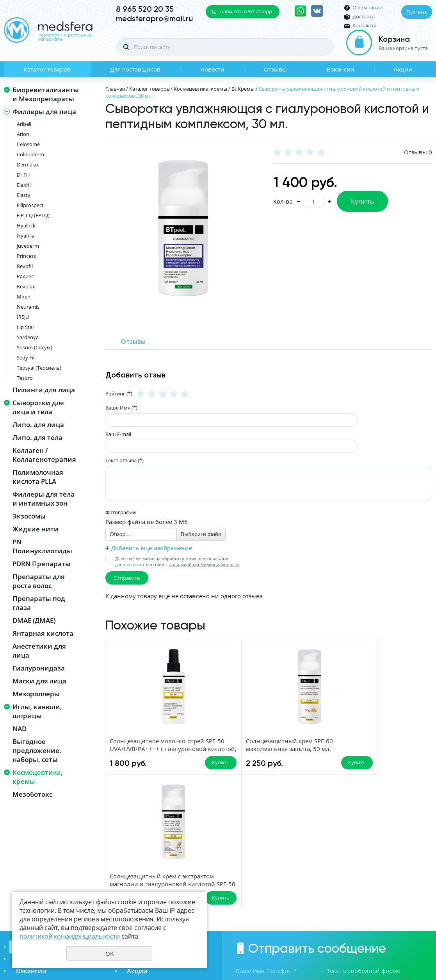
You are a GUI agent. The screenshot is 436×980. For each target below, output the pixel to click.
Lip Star (26, 327)
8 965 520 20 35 (145, 9)
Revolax (26, 286)
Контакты (364, 26)
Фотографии (121, 512)
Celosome (28, 144)
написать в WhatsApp (246, 11)
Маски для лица (39, 681)
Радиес (25, 276)
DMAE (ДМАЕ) (34, 620)
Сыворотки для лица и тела (38, 407)
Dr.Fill (23, 175)
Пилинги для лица (44, 390)
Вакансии (341, 69)
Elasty (24, 195)
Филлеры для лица (44, 112)
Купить (362, 201)
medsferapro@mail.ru (154, 18)
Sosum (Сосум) (35, 347)
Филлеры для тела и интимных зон (44, 499)
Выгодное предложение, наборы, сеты (37, 750)
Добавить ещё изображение (152, 547)
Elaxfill (24, 185)
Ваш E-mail (118, 433)
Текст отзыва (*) (125, 460)
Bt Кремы (243, 89)
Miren (24, 297)
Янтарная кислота (43, 633)
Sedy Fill (26, 358)
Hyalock (26, 225)
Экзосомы (29, 516)
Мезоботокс (32, 794)
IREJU (23, 317)
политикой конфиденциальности (204, 564)
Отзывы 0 (418, 152)
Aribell (24, 124)
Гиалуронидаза (39, 668)
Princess (26, 256)
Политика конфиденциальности (393, 934)
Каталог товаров (47, 69)
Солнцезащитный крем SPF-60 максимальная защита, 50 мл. (226, 749)
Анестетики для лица (39, 651)
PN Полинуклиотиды (42, 546)
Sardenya (28, 337)
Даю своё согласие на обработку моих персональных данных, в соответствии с (177, 561)
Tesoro (25, 378)
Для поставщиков (135, 69)
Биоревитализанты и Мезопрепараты (46, 94)
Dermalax (28, 165)
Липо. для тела (37, 437)
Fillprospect (30, 205)
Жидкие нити (36, 529)
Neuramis (28, 307)
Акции (403, 69)
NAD (20, 729)
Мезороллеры (36, 694)
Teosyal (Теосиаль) (39, 368)
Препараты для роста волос (39, 581)
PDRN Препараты (42, 564)
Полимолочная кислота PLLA (38, 477)
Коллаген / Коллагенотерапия (44, 455)
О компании (367, 8)
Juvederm (28, 246)
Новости (212, 69)
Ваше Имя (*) (121, 407)
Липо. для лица (38, 425)
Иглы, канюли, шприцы (37, 711)
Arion (23, 134)
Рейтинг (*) (119, 393)
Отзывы (275, 69)
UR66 (426, 946)
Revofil (25, 266)
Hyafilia (26, 236)
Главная (115, 89)
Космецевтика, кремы (38, 777)
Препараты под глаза (39, 603)
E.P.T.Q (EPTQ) (33, 215)
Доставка (364, 17)
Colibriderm (30, 154)
